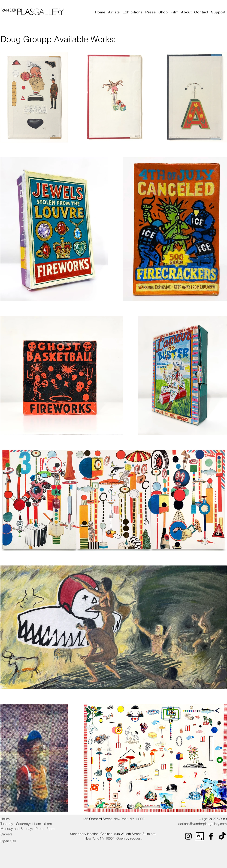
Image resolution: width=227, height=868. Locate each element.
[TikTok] (222, 836)
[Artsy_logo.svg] (200, 836)
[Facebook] (211, 836)
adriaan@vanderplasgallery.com (203, 824)
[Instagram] (188, 836)
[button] (133, 12)
